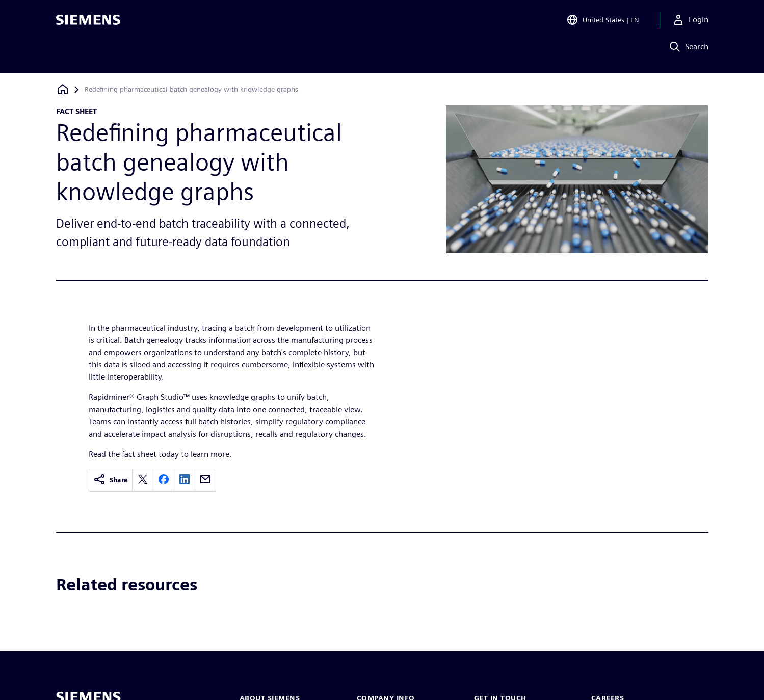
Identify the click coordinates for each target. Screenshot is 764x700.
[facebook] (164, 480)
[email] (205, 480)
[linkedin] (185, 480)
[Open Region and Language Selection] (603, 22)
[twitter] (143, 480)
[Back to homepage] (63, 89)
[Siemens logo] (88, 22)
